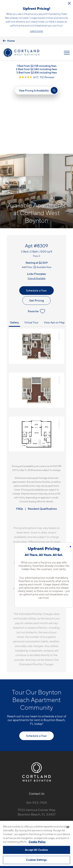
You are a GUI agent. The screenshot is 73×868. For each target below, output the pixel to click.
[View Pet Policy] (36, 760)
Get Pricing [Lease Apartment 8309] (37, 229)
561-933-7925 (36, 731)
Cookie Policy (37, 842)
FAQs (20, 437)
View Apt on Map (54, 251)
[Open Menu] (67, 53)
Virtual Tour (31, 251)
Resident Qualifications (42, 437)
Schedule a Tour (36, 219)
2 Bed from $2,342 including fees (36, 69)
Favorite (36, 240)
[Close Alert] (69, 3)
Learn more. (37, 31)
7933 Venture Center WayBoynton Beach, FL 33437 (36, 741)
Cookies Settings (36, 860)
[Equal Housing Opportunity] (28, 752)
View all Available (37, 207)
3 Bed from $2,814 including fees (37, 72)
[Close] (68, 827)
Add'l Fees (29, 196)
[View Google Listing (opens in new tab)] (36, 77)
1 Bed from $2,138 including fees (37, 66)
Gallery (14, 251)
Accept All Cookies (36, 850)
